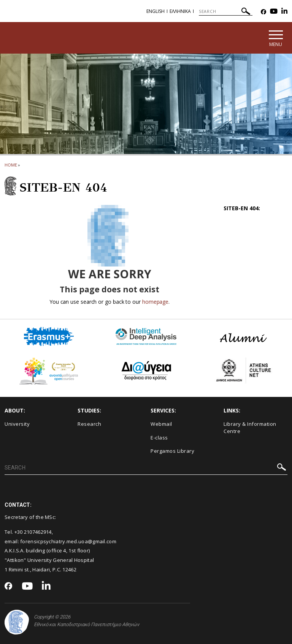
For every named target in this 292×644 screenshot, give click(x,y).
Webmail (161, 424)
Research (89, 424)
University (17, 424)
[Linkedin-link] (284, 12)
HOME (11, 165)
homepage (155, 302)
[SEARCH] (226, 11)
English (156, 11)
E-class (159, 438)
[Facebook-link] (263, 12)
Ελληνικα (180, 11)
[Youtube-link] (274, 12)
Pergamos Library (172, 451)
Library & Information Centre (250, 427)
